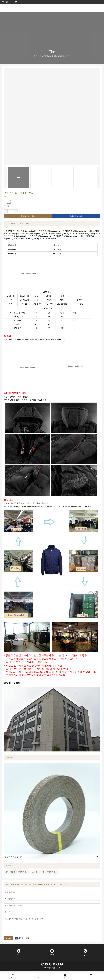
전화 (85, 955)
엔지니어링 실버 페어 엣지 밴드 (17, 872)
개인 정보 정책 (23, 938)
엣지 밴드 (36, 872)
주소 (19, 955)
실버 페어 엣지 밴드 (50, 872)
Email (52, 955)
